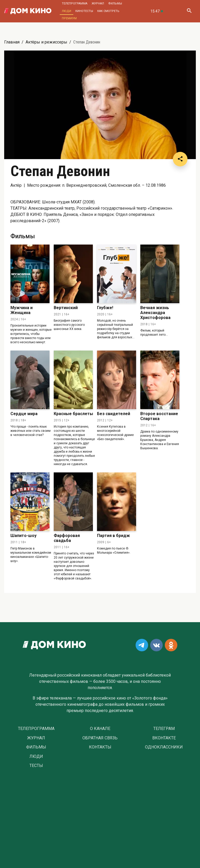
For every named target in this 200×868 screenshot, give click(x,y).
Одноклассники (164, 747)
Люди (66, 11)
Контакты (100, 747)
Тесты (36, 766)
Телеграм (164, 729)
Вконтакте (164, 738)
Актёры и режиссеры (46, 42)
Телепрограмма (75, 4)
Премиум (69, 18)
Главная (12, 42)
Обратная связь (100, 738)
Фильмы (115, 4)
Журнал (98, 4)
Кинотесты (84, 11)
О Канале (100, 729)
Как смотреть (108, 11)
